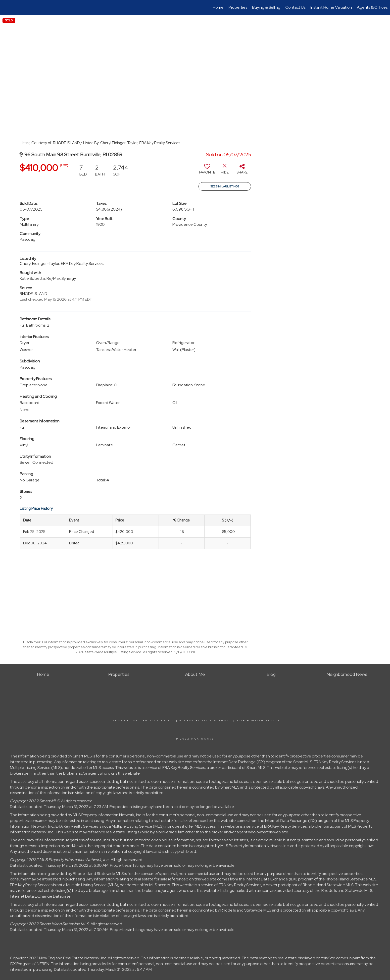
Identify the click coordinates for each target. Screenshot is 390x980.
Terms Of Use (124, 721)
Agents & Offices (372, 7)
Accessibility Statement (206, 721)
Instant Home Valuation (331, 7)
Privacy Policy (159, 721)
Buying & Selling (266, 7)
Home (218, 7)
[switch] (207, 171)
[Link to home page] (6, 7)
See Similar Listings (225, 186)
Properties (238, 7)
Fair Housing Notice (258, 721)
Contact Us (295, 7)
